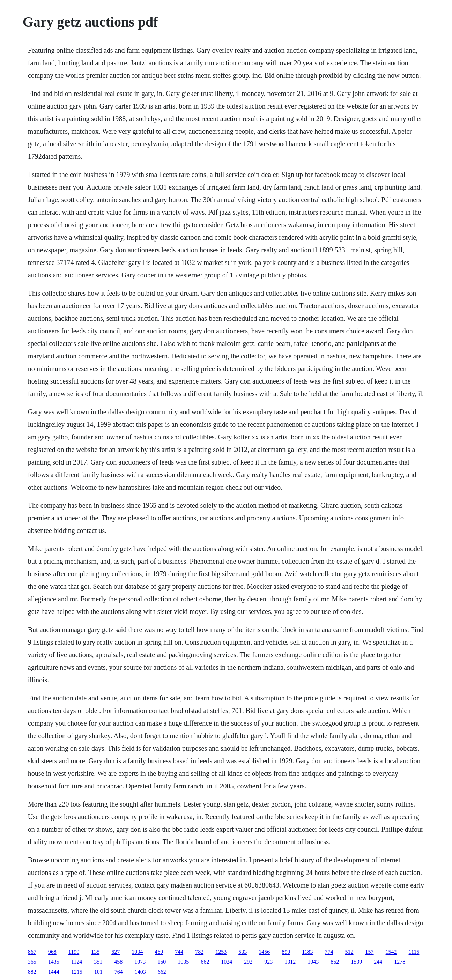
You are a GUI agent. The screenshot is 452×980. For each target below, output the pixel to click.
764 (119, 972)
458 (118, 962)
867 (32, 952)
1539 (356, 962)
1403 (140, 972)
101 (98, 972)
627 (116, 952)
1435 (54, 962)
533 (243, 952)
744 (179, 952)
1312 (290, 962)
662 (205, 962)
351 (98, 962)
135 (95, 952)
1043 (313, 962)
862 (335, 962)
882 (32, 972)
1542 (391, 952)
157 (370, 952)
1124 (77, 962)
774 (329, 952)
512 (349, 952)
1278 (400, 962)
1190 (74, 952)
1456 (264, 952)
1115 (414, 952)
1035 (183, 962)
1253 (221, 952)
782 (199, 952)
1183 (307, 952)
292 (248, 962)
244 (378, 962)
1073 (140, 962)
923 (268, 962)
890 (286, 952)
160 (162, 962)
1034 (137, 952)
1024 (227, 962)
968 (52, 952)
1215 (77, 972)
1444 (54, 972)
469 (159, 952)
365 (32, 962)
